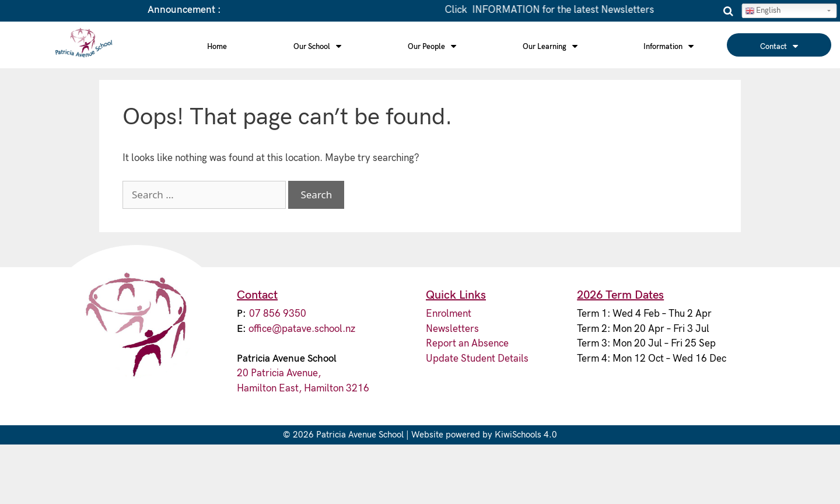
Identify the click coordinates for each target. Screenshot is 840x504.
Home (217, 47)
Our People (432, 46)
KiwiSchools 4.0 (526, 435)
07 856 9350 (278, 314)
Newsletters (452, 329)
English (763, 11)
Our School (317, 46)
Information (668, 46)
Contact (779, 46)
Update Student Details (477, 359)
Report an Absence (467, 344)
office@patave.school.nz (302, 329)
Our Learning (550, 46)
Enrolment (449, 314)
